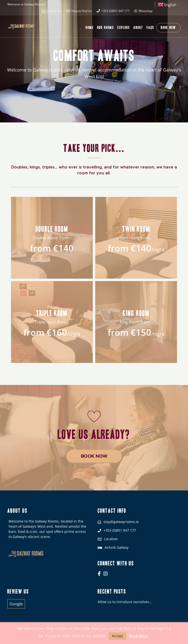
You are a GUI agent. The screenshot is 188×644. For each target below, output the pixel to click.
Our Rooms (106, 28)
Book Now (168, 28)
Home (90, 28)
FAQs (150, 28)
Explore (124, 28)
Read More (138, 636)
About (138, 28)
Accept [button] (117, 636)
